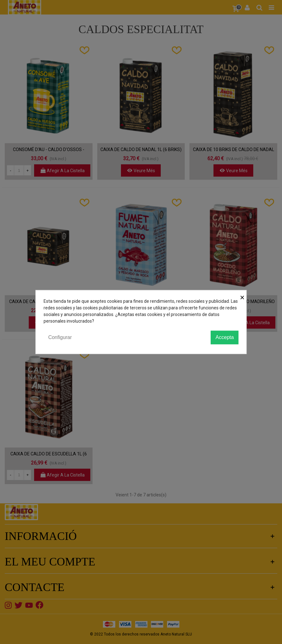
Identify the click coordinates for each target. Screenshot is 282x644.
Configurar (60, 337)
